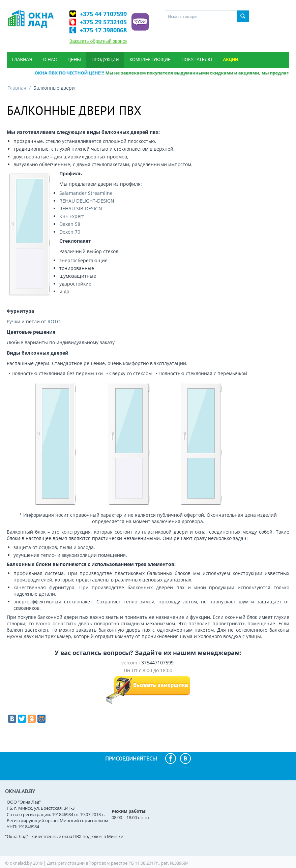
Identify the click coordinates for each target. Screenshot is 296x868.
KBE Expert (72, 216)
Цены (74, 59)
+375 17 (103, 30)
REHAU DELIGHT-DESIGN (87, 201)
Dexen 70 (70, 232)
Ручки (13, 321)
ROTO (54, 321)
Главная (22, 59)
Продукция (105, 59)
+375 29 (103, 22)
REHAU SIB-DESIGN (81, 208)
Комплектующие (150, 59)
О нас (50, 59)
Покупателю (197, 59)
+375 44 (103, 14)
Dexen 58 (70, 224)
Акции (231, 59)
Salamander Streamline (86, 193)
